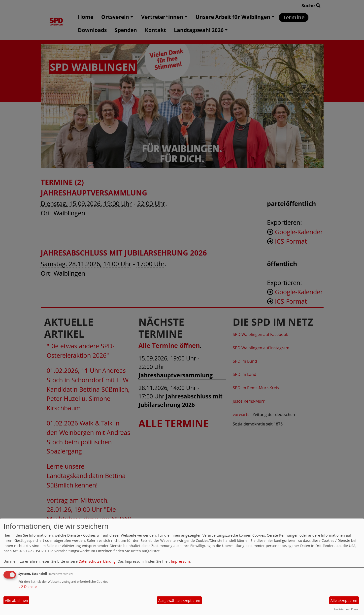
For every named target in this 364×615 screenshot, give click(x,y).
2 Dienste (28, 587)
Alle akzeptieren (344, 600)
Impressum (180, 561)
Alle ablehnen (17, 600)
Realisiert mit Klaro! (346, 609)
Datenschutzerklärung (97, 561)
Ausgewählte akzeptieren (179, 600)
